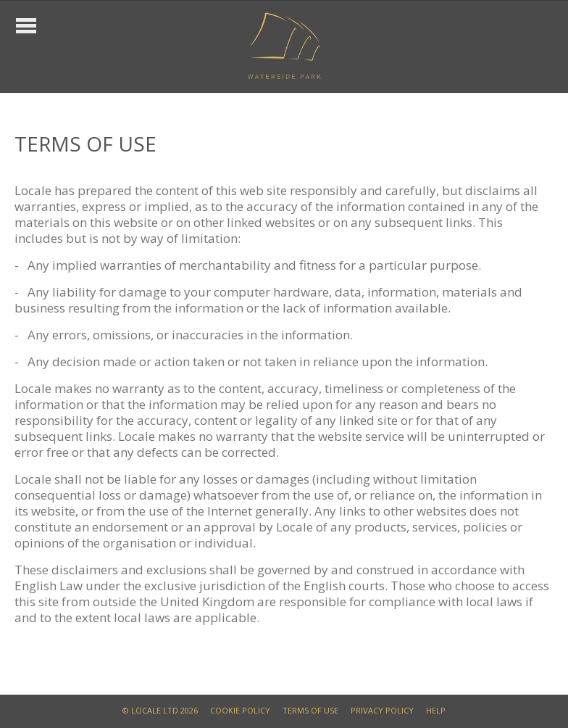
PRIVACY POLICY (382, 710)
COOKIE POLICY (240, 710)
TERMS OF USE (310, 710)
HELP (436, 710)
